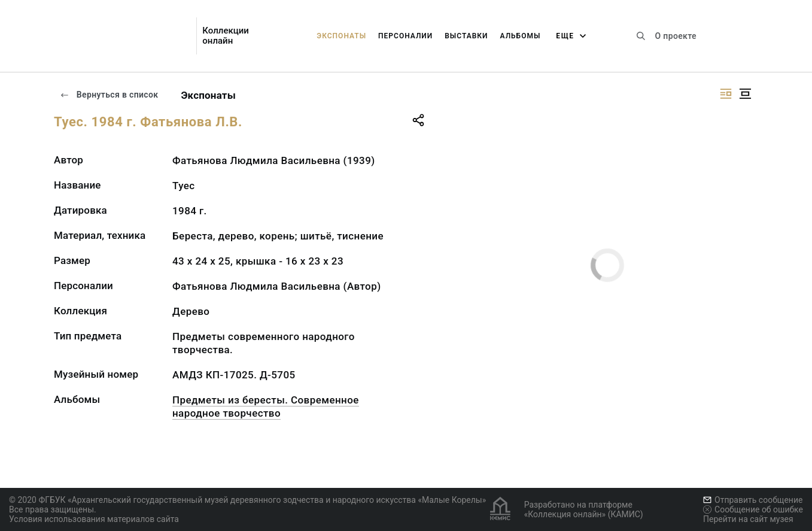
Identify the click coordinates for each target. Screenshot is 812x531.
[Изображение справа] (726, 94)
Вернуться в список (109, 95)
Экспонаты (341, 36)
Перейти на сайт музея (748, 519)
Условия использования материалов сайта (94, 519)
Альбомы (521, 36)
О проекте (676, 36)
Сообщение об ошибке (753, 509)
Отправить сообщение (753, 500)
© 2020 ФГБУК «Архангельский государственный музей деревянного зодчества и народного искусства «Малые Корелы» (247, 500)
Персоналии (405, 36)
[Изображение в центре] (745, 94)
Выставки (466, 36)
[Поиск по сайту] (641, 36)
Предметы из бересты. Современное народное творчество (266, 406)
